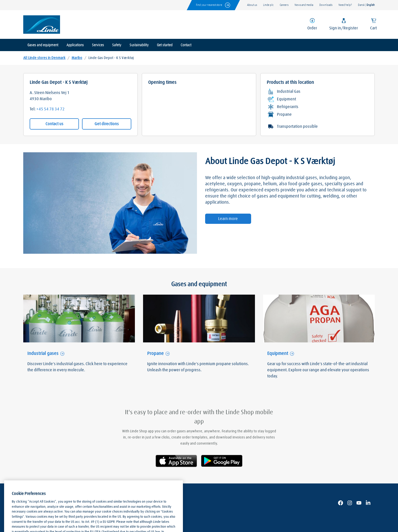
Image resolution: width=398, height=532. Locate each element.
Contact (186, 45)
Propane (155, 354)
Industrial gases (43, 354)
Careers (284, 5)
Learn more (228, 219)
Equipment (278, 354)
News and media (304, 5)
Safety (117, 45)
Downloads (326, 5)
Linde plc (268, 5)
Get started (165, 45)
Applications (75, 45)
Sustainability (139, 45)
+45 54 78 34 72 (50, 109)
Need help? (345, 5)
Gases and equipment (43, 45)
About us (252, 5)
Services (98, 45)
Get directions (107, 124)
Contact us (54, 124)
